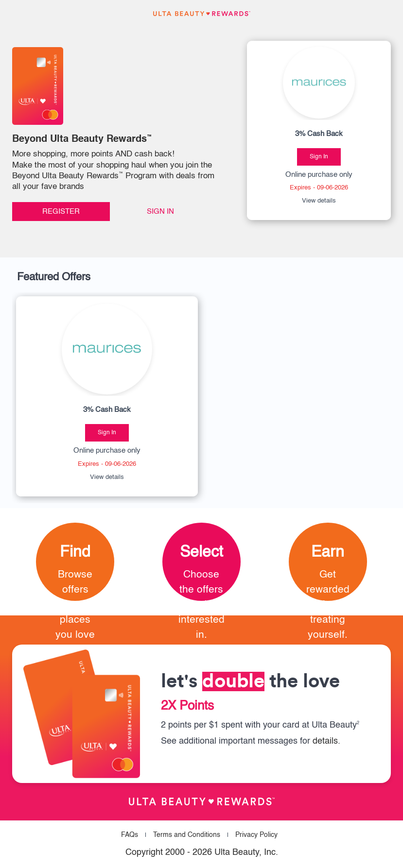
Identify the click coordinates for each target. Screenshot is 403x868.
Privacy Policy (256, 835)
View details (319, 201)
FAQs (130, 835)
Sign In (160, 212)
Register (61, 212)
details (325, 741)
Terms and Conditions (187, 835)
